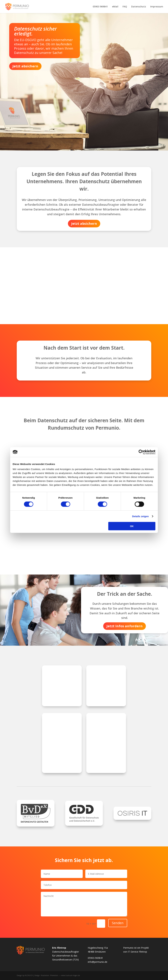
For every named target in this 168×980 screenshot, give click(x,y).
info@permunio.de (98, 962)
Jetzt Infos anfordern (125, 626)
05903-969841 (95, 958)
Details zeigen (140, 516)
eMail (115, 7)
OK (132, 526)
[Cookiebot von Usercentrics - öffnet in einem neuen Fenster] (141, 452)
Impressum (157, 7)
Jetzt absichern (25, 66)
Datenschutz (139, 7)
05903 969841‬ (100, 7)
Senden (118, 923)
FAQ (125, 7)
